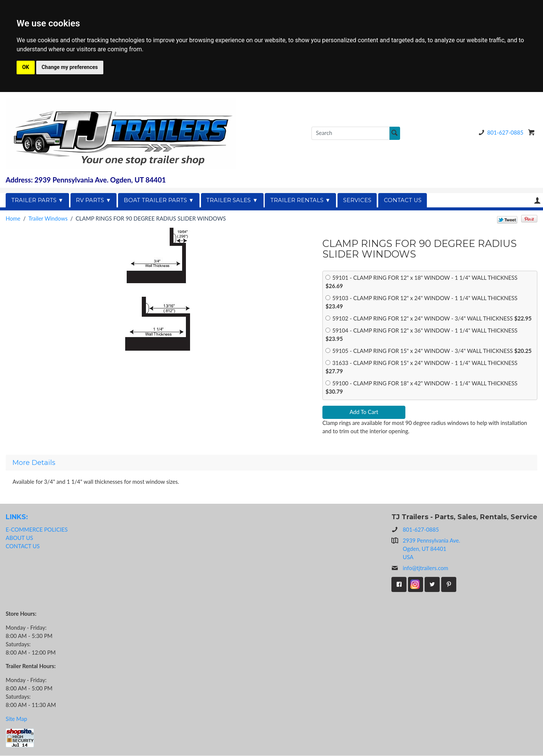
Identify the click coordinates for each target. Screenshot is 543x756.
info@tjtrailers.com (420, 569)
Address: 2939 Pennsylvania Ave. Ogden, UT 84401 (86, 180)
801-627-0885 (500, 133)
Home (13, 219)
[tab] (271, 463)
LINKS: (17, 517)
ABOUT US (19, 538)
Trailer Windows (48, 219)
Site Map (16, 719)
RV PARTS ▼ (94, 200)
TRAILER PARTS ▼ (38, 200)
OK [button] (26, 67)
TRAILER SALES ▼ (232, 200)
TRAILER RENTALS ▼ (301, 200)
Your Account (537, 200)
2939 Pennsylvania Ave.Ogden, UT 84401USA (431, 549)
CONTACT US (403, 200)
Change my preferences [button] (70, 67)
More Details (34, 463)
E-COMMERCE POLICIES (37, 530)
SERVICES (357, 200)
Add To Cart (364, 412)
